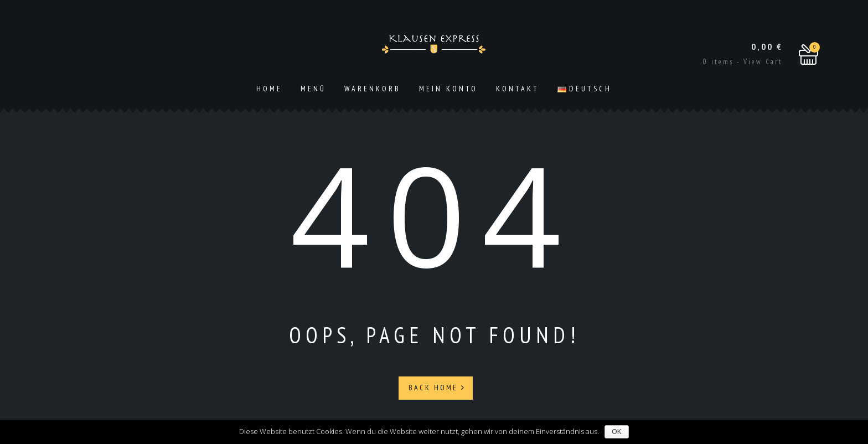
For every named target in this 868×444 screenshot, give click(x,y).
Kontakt (518, 89)
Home (269, 89)
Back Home (437, 388)
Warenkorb (373, 89)
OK (616, 432)
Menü (313, 89)
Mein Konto (448, 89)
